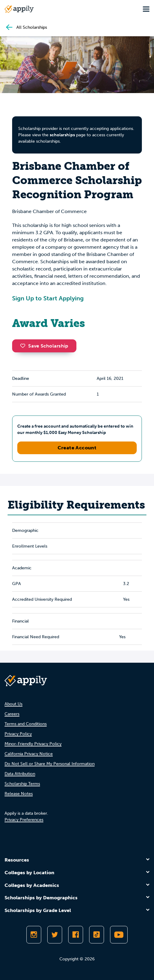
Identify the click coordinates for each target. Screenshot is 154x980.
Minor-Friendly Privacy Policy (33, 744)
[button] (24, 346)
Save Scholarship (44, 346)
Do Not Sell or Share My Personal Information (50, 764)
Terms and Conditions (26, 724)
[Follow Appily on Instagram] (34, 935)
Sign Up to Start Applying (48, 298)
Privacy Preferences (24, 820)
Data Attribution (20, 774)
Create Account (77, 448)
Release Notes (19, 794)
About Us (13, 704)
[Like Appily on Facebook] (76, 935)
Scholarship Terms (22, 784)
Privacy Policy (18, 734)
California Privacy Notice (29, 754)
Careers (12, 714)
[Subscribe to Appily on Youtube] (119, 935)
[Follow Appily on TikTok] (97, 935)
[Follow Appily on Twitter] (55, 935)
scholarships (62, 135)
